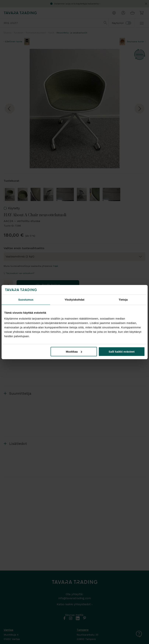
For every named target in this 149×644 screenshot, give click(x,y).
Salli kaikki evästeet (122, 352)
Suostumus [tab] (26, 300)
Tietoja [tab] (123, 300)
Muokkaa (74, 352)
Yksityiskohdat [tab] (74, 300)
